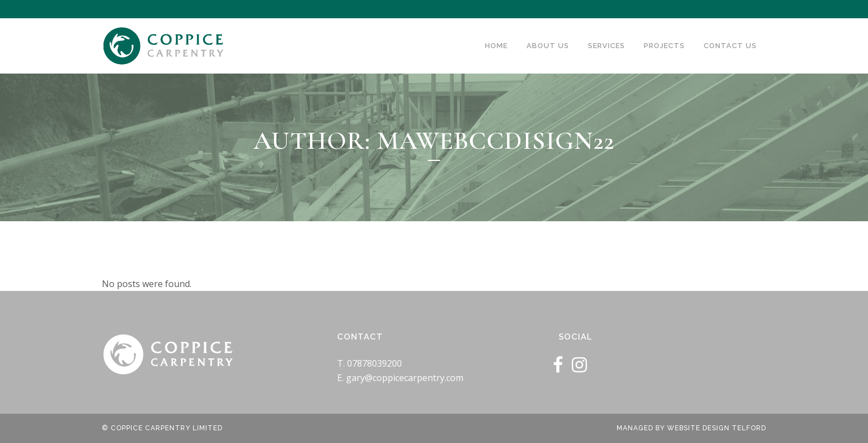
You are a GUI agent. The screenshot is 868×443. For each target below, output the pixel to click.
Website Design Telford (717, 428)
